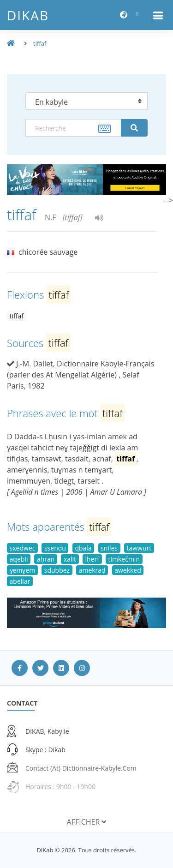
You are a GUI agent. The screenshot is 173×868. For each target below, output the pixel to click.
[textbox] (73, 128)
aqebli (19, 559)
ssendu (55, 548)
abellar (20, 581)
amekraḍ (92, 570)
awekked (128, 570)
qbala (83, 548)
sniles (109, 548)
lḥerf (92, 559)
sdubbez (57, 570)
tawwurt (139, 548)
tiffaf (40, 43)
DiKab (28, 15)
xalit (70, 559)
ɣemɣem (23, 570)
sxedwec (23, 548)
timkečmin (124, 559)
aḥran (46, 559)
